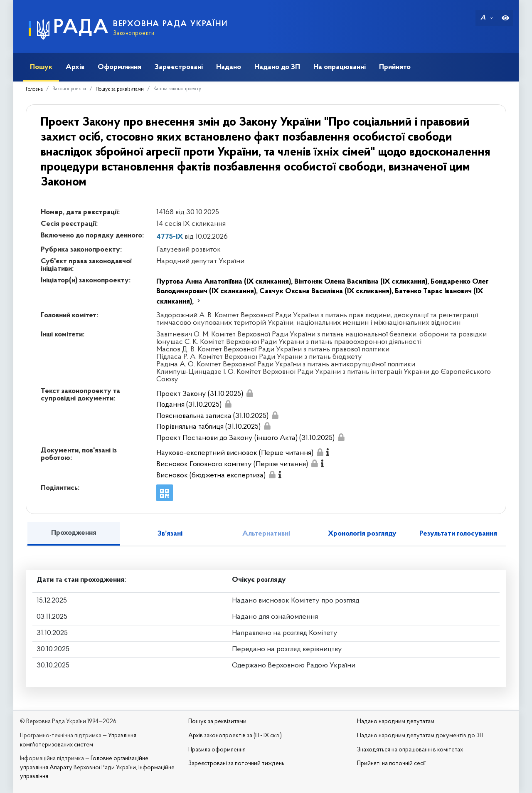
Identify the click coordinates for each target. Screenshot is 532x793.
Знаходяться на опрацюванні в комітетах (410, 750)
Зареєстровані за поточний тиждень (236, 764)
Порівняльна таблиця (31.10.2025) (208, 427)
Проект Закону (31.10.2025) (200, 394)
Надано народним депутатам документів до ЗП (420, 736)
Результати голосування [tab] (458, 534)
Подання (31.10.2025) (189, 405)
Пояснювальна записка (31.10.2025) (212, 416)
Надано (229, 67)
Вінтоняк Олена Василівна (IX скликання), (362, 282)
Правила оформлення (217, 750)
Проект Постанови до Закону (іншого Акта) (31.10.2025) (245, 438)
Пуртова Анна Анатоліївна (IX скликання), (225, 282)
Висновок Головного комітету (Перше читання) (232, 464)
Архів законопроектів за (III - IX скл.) (235, 736)
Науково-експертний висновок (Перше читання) (235, 453)
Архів (75, 67)
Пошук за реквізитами (120, 89)
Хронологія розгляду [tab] (362, 534)
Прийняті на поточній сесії (391, 764)
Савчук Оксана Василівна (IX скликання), (327, 291)
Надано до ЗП (277, 67)
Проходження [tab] (74, 533)
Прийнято (395, 67)
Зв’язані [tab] (170, 534)
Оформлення (119, 67)
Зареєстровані (179, 67)
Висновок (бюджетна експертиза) (211, 476)
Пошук (41, 67)
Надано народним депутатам (396, 722)
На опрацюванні (340, 67)
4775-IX (170, 237)
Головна (34, 89)
